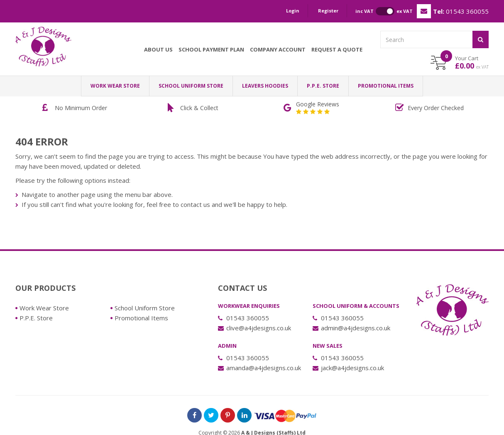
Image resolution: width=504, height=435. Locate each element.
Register (328, 11)
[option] (77, 108)
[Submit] (481, 39)
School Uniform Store (191, 86)
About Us (158, 49)
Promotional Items (386, 86)
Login (293, 11)
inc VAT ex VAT (384, 11)
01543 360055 (461, 11)
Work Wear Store (115, 86)
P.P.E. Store (323, 86)
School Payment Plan (211, 49)
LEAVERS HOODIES (265, 86)
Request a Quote (337, 49)
